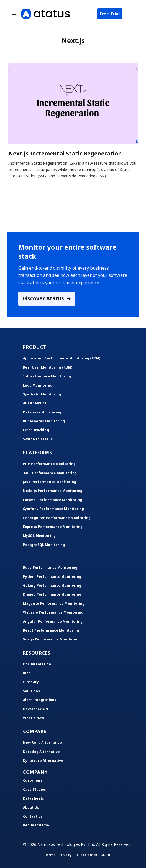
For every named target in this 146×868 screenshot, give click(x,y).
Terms (50, 855)
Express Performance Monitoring (53, 527)
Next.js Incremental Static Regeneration (65, 153)
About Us (31, 807)
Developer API (36, 709)
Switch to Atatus (38, 439)
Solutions (31, 691)
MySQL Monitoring (39, 536)
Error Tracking (36, 430)
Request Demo (36, 825)
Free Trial (110, 14)
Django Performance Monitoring (52, 594)
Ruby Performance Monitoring (50, 567)
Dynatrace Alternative (43, 761)
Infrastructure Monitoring (47, 376)
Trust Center (86, 855)
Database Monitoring (42, 412)
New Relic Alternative (43, 743)
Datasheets (34, 798)
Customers (33, 780)
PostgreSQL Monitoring (44, 545)
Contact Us (33, 816)
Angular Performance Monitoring (53, 621)
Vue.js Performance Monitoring (51, 639)
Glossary (31, 682)
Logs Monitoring (38, 385)
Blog (27, 673)
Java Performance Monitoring (50, 482)
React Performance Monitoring (51, 630)
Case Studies (34, 789)
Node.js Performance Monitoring (53, 491)
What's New (34, 718)
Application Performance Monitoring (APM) (62, 358)
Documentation (37, 664)
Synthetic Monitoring (42, 394)
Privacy (65, 855)
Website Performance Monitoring (53, 612)
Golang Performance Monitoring (52, 585)
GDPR (105, 855)
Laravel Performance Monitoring (53, 500)
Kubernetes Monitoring (44, 421)
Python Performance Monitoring (52, 577)
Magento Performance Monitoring (54, 603)
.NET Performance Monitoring (50, 473)
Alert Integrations (40, 700)
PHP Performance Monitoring (49, 464)
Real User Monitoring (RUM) (48, 367)
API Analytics (35, 403)
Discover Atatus (47, 299)
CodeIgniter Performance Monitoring (57, 518)
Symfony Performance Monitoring (54, 509)
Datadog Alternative (41, 752)
